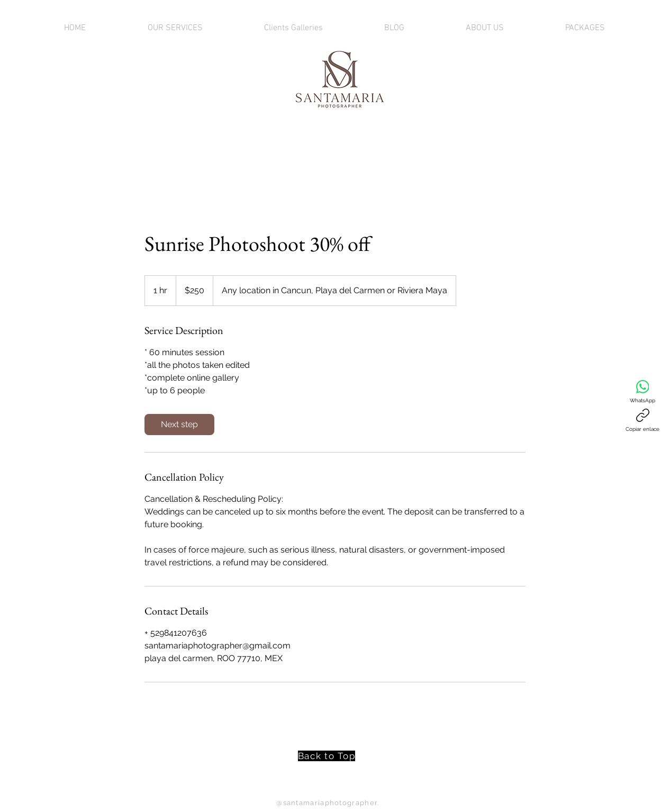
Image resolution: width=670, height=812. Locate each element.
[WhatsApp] (642, 392)
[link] (179, 425)
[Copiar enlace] (642, 420)
